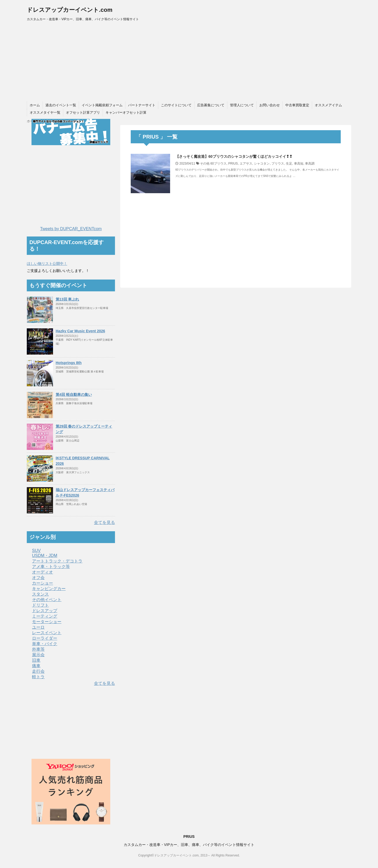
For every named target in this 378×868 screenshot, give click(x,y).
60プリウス (218, 164)
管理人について (242, 105)
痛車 (36, 666)
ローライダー (45, 638)
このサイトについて (176, 105)
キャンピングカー (49, 589)
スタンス (40, 594)
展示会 (38, 655)
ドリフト (40, 605)
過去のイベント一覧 (61, 105)
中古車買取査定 (297, 105)
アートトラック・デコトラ (57, 561)
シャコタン (262, 164)
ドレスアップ (45, 611)
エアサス (246, 164)
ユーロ (38, 627)
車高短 (299, 164)
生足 (289, 164)
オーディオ (43, 572)
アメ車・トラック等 (51, 567)
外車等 (38, 649)
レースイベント (47, 633)
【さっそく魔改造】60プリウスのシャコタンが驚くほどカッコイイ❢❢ (234, 156)
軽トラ (38, 677)
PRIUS (233, 164)
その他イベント (47, 600)
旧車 (36, 660)
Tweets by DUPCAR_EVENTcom (71, 229)
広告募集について (211, 105)
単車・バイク (45, 644)
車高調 (310, 164)
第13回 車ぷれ (67, 299)
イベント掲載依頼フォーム (102, 105)
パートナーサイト (142, 105)
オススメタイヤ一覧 (45, 112)
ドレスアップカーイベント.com (70, 10)
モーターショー (47, 622)
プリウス (278, 164)
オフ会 (38, 578)
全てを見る (104, 522)
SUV (36, 551)
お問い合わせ (270, 105)
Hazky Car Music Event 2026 (80, 331)
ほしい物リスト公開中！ (47, 264)
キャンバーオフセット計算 (126, 112)
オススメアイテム (328, 105)
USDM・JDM (45, 556)
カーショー (43, 583)
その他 (205, 164)
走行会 (38, 671)
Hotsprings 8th (69, 363)
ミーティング (45, 616)
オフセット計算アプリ (83, 112)
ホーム (35, 105)
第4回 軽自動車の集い (74, 394)
